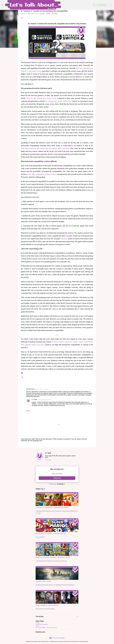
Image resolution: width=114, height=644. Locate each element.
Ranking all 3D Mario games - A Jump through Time (51, 534)
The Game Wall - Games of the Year (46, 628)
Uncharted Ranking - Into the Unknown (47, 605)
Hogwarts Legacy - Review (43, 581)
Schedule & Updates (42, 624)
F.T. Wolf (34, 400)
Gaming (48, 14)
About (37, 626)
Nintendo (55, 14)
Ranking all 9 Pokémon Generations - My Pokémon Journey (53, 557)
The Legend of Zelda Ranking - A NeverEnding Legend (52, 507)
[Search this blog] (103, 5)
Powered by (57, 484)
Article (42, 14)
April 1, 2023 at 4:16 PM (44, 400)
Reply (28, 411)
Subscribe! (57, 478)
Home (38, 623)
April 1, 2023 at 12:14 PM (42, 389)
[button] (22, 18)
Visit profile (48, 460)
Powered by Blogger (57, 638)
